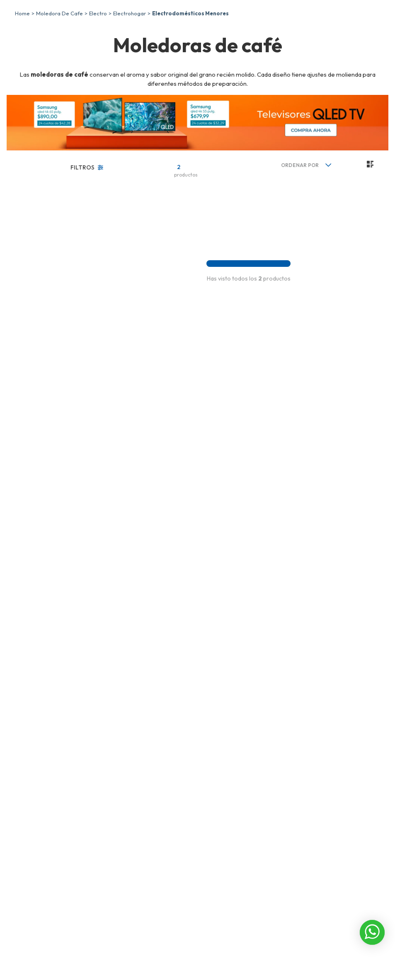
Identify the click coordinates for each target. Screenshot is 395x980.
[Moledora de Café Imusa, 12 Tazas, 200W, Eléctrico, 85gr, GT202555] (144, 272)
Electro (98, 72)
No (35, 335)
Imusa (39, 292)
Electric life (46, 302)
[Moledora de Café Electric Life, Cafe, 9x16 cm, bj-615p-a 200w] (214, 272)
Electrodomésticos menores (190, 72)
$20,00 (51, 674)
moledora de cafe (59, 72)
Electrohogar (130, 72)
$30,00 (76, 674)
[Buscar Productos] (359, 28)
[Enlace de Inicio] (22, 72)
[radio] (330, 223)
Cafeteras (44, 259)
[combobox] (321, 28)
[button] (58, 245)
